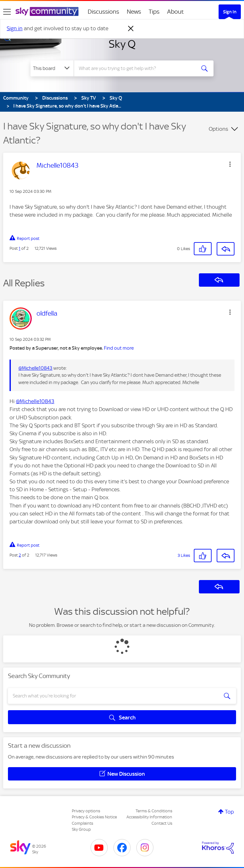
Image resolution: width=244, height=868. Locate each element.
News (134, 12)
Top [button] (229, 812)
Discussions (103, 12)
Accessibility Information (149, 817)
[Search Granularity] (52, 68)
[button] (230, 164)
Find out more (119, 348)
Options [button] (218, 129)
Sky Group (81, 829)
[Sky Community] (47, 11)
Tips (154, 12)
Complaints (82, 823)
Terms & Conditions (154, 811)
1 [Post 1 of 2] (20, 248)
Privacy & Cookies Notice (94, 817)
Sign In (230, 12)
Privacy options (86, 811)
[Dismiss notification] (131, 29)
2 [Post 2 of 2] (20, 555)
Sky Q (122, 44)
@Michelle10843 (35, 368)
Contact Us (162, 823)
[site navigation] (7, 12)
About (176, 12)
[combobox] (137, 68)
